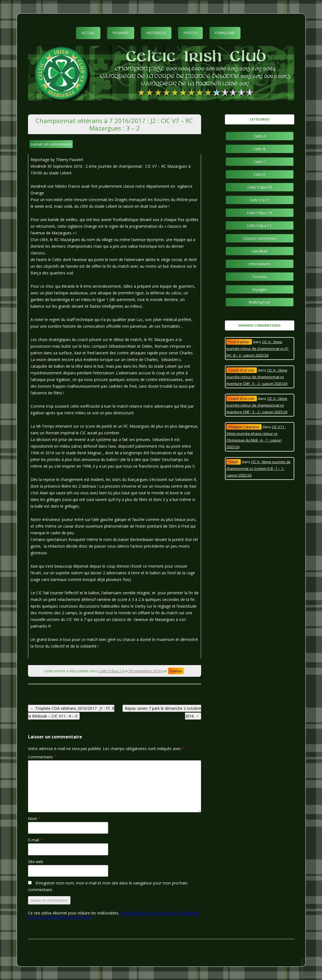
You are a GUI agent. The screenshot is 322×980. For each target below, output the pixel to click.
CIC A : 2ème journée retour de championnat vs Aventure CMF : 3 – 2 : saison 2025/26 (257, 377)
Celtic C (259, 162)
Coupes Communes (259, 238)
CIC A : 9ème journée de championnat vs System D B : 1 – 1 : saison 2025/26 (258, 468)
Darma (176, 671)
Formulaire (225, 33)
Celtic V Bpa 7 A (111, 671)
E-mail (35, 840)
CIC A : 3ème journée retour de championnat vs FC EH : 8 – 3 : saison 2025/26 (258, 349)
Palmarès (121, 33)
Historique (156, 33)
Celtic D (260, 174)
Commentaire (42, 757)
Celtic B (259, 149)
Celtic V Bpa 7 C (259, 225)
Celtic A (259, 136)
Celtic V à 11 (259, 200)
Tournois (260, 277)
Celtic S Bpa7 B (260, 187)
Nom (34, 819)
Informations (260, 264)
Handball (259, 251)
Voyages (259, 289)
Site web (36, 862)
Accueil (88, 33)
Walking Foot (259, 302)
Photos (190, 33)
